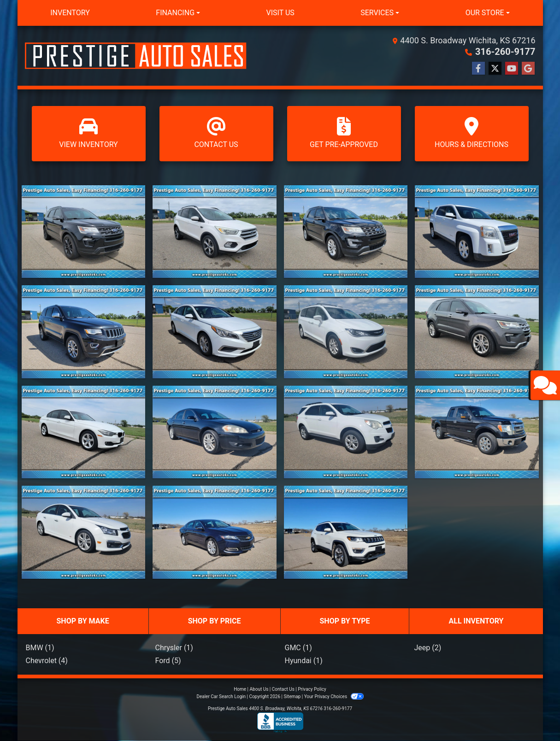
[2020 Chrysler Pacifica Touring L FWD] (346, 332)
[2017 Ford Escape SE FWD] (215, 232)
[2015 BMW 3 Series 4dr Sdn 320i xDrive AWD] (84, 432)
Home (240, 689)
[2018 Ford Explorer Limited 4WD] (477, 332)
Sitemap (292, 697)
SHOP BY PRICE (215, 621)
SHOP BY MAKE (83, 621)
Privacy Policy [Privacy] (312, 689)
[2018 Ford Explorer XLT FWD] (84, 232)
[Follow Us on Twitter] (495, 69)
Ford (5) (168, 661)
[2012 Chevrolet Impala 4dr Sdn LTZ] (215, 432)
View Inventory (89, 133)
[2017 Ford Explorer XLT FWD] (346, 232)
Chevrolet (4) (47, 661)
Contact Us (216, 133)
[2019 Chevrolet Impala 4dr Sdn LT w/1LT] (215, 532)
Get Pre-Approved (344, 133)
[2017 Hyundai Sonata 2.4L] (215, 332)
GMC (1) (298, 648)
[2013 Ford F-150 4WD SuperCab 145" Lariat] (477, 432)
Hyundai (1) (304, 661)
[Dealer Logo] (136, 56)
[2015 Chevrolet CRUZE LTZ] (84, 532)
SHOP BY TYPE (345, 621)
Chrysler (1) (174, 648)
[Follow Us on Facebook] (478, 69)
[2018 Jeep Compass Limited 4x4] (346, 532)
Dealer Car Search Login (221, 697)
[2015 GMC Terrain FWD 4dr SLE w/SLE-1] (477, 232)
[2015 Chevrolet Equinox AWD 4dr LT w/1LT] (346, 432)
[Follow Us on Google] (528, 69)
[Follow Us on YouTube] (512, 69)
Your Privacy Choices (334, 697)
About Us (259, 689)
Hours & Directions (472, 133)
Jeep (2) (428, 648)
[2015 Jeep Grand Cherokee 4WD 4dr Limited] (84, 332)
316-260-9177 (505, 52)
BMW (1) (40, 648)
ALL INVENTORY (476, 621)
